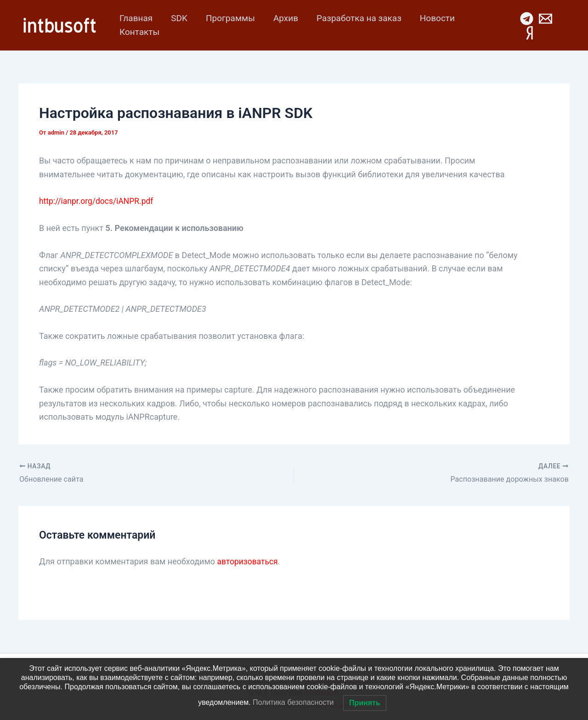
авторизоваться (249, 561)
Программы (228, 18)
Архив (283, 18)
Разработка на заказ (355, 18)
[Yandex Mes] (529, 33)
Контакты (139, 32)
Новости (432, 18)
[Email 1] (545, 19)
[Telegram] (526, 19)
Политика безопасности (293, 702)
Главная (136, 18)
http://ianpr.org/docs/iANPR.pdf (98, 201)
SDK (178, 18)
